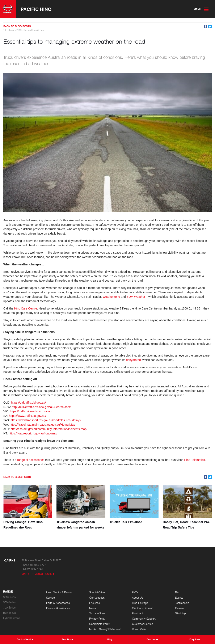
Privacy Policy (97, 619)
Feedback (138, 613)
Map (24, 574)
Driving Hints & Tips (34, 30)
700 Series (9, 608)
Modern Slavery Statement (105, 629)
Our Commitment (142, 608)
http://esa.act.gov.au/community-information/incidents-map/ (49, 429)
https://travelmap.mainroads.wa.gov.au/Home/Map (42, 425)
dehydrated (133, 360)
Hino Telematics (195, 460)
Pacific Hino (36, 9)
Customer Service (143, 624)
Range (8, 592)
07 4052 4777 (38, 565)
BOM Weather (136, 297)
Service (50, 598)
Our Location (97, 598)
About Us (138, 598)
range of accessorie (30, 460)
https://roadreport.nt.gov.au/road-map (33, 433)
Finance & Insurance (58, 608)
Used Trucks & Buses (59, 592)
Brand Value (139, 629)
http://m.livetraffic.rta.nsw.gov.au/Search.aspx (41, 407)
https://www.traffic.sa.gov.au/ (28, 416)
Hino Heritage (140, 603)
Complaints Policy (100, 624)
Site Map (180, 613)
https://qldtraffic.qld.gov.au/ (29, 403)
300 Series (9, 597)
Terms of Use (97, 613)
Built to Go (9, 613)
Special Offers (97, 592)
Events (179, 598)
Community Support (144, 619)
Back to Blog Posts (17, 26)
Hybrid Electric (12, 618)
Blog (178, 592)
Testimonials (182, 603)
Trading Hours (42, 574)
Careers (180, 608)
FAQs (135, 592)
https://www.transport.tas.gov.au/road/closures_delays (46, 420)
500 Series (9, 602)
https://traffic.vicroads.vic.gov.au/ (31, 411)
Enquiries (94, 603)
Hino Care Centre (26, 308)
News (93, 608)
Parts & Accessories (58, 603)
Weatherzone (111, 297)
